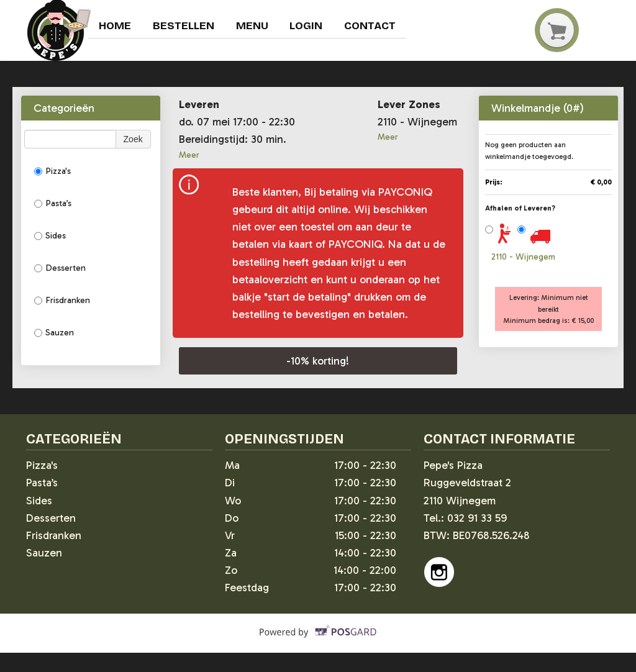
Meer (189, 155)
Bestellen (184, 26)
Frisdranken (62, 301)
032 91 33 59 (477, 518)
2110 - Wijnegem (523, 257)
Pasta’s (53, 204)
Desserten (60, 268)
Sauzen (54, 333)
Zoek (133, 139)
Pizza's (52, 171)
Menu (253, 26)
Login (308, 26)
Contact (372, 26)
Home (116, 26)
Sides (50, 236)
